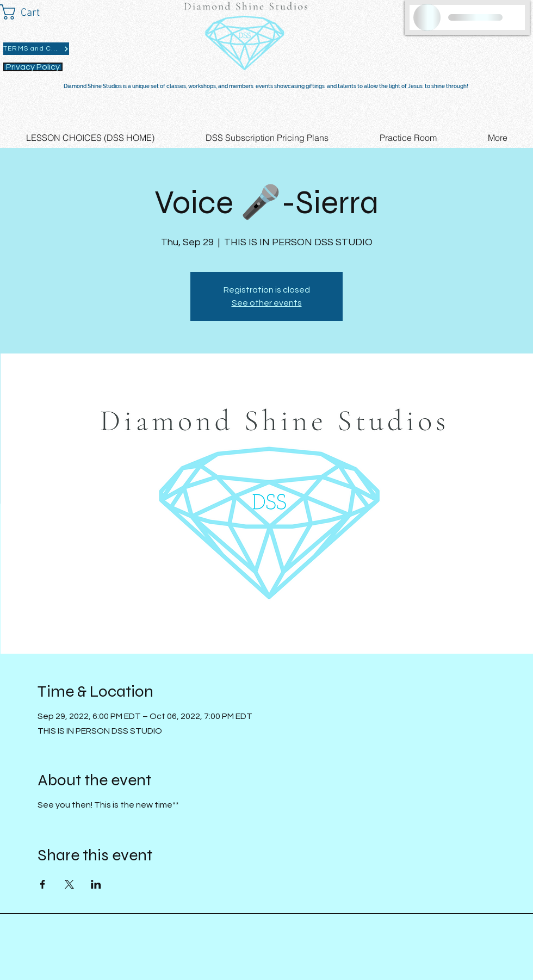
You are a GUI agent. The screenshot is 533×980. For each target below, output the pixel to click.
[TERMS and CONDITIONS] (36, 49)
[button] (30, 12)
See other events (267, 303)
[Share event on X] (69, 884)
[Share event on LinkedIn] (96, 884)
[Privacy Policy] (33, 67)
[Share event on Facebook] (43, 884)
